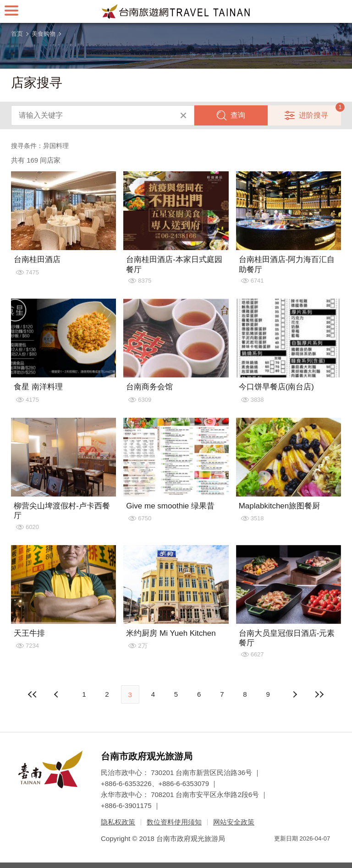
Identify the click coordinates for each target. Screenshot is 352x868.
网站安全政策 (234, 822)
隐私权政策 (118, 822)
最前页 (33, 694)
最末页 (319, 694)
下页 (57, 694)
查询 (238, 115)
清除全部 (183, 115)
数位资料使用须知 (174, 822)
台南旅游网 (176, 11)
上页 (295, 694)
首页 (17, 34)
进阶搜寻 (313, 115)
